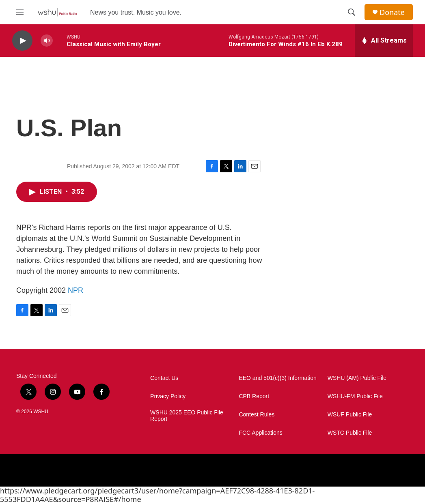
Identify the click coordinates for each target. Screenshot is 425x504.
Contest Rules (257, 415)
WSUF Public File (350, 415)
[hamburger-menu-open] (20, 12)
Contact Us (164, 378)
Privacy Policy (168, 396)
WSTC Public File (350, 433)
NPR (76, 290)
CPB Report (254, 396)
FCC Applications (260, 433)
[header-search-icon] (352, 12)
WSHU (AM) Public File (357, 378)
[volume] (47, 41)
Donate (392, 12)
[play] (22, 41)
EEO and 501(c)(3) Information (277, 378)
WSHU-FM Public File (355, 396)
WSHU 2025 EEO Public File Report (187, 416)
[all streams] (384, 41)
